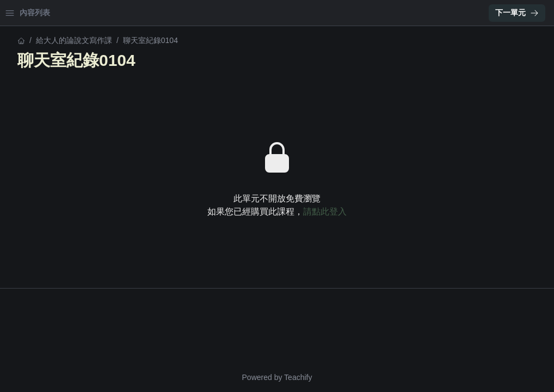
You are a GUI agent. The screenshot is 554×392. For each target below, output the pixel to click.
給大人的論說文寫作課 (47, 40)
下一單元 (517, 13)
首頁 (23, 13)
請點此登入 (420, 212)
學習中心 (67, 13)
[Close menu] (177, 13)
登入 (112, 13)
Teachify (393, 377)
